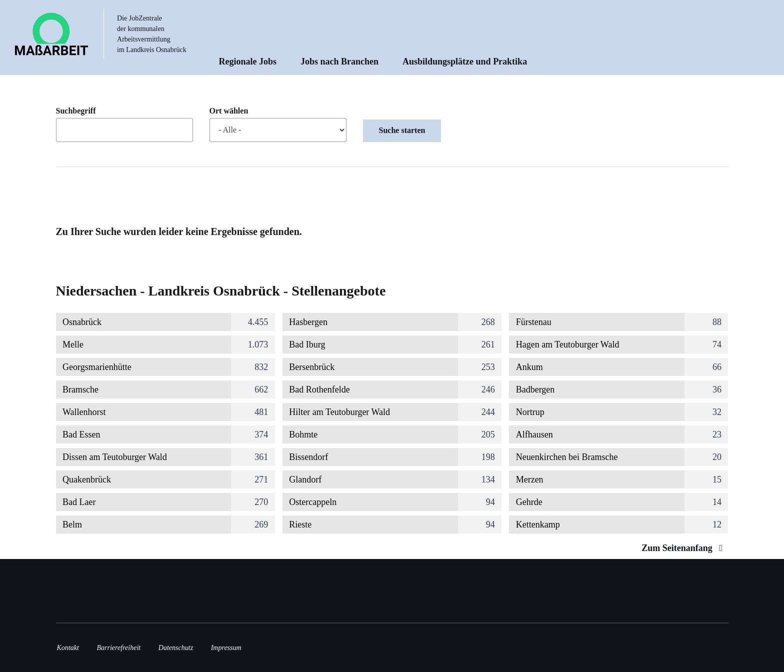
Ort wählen (229, 111)
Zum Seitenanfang (684, 548)
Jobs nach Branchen (339, 61)
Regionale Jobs (248, 61)
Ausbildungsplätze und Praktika (465, 61)
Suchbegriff (76, 111)
